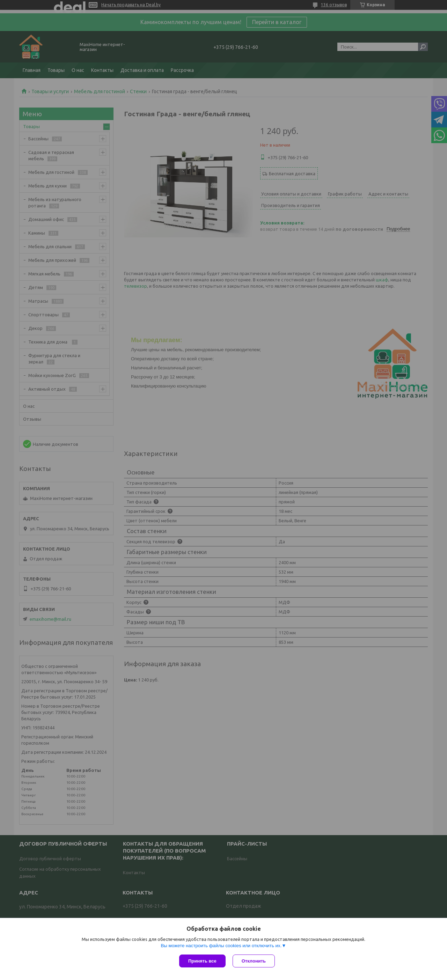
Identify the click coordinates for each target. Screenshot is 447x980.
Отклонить (254, 961)
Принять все (202, 961)
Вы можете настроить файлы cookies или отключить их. (221, 946)
